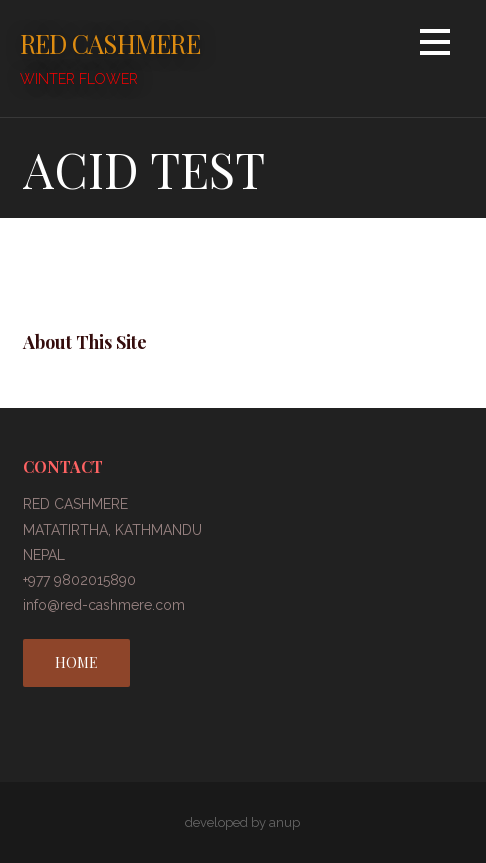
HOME (76, 662)
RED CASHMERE (110, 43)
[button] (435, 45)
